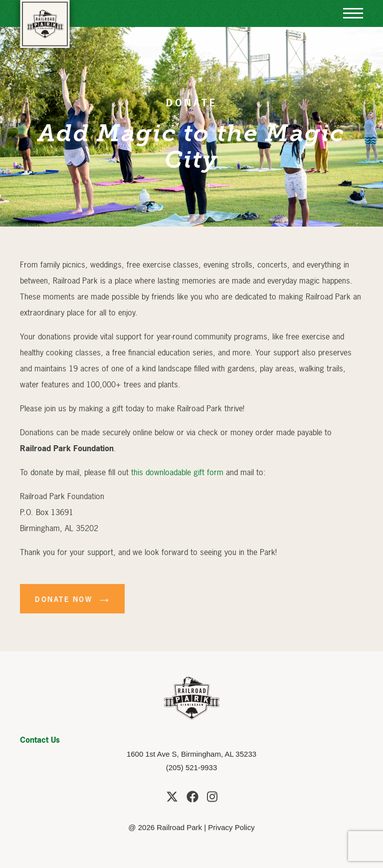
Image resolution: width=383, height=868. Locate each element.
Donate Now (64, 599)
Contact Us (40, 740)
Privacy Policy (231, 827)
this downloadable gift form (177, 472)
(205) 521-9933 (192, 767)
